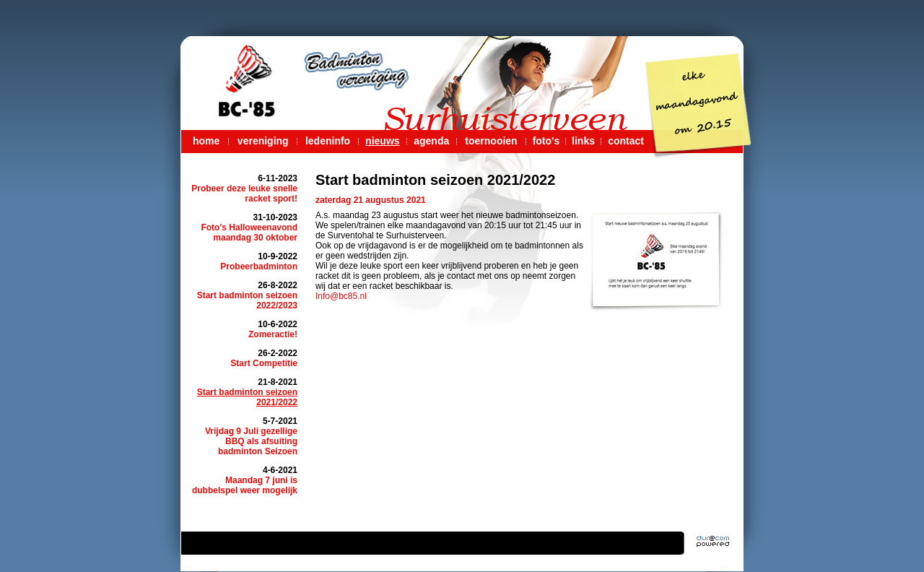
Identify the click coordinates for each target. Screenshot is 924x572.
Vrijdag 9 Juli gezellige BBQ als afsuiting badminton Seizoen (251, 441)
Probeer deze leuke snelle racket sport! (244, 194)
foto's (546, 141)
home (206, 141)
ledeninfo (328, 141)
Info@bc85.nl (341, 296)
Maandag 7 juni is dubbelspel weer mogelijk (245, 485)
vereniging (263, 141)
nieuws (382, 141)
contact (626, 141)
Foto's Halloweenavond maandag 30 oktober (249, 233)
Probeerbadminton (259, 266)
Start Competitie (264, 363)
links (583, 141)
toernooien (491, 141)
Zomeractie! (273, 334)
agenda (431, 141)
